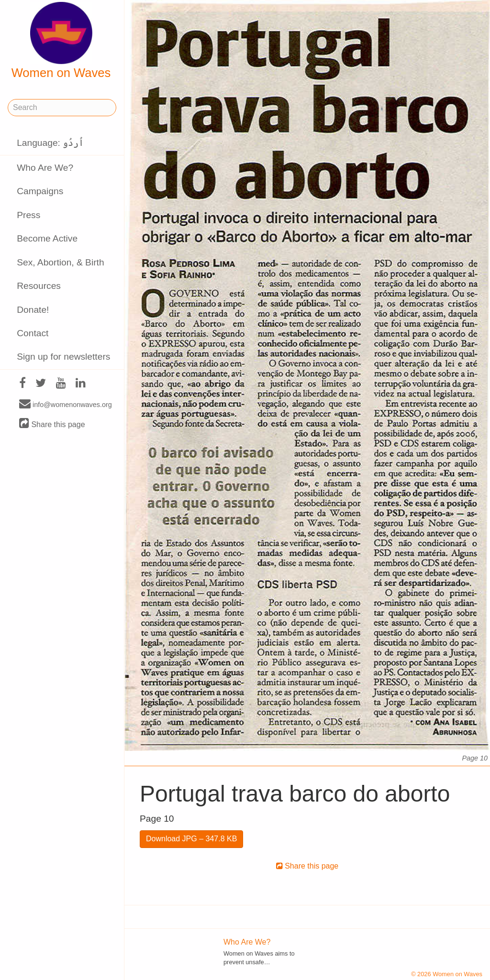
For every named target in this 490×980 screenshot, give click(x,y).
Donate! (33, 310)
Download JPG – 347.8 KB (191, 839)
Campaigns (40, 191)
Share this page (52, 424)
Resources (39, 286)
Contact (33, 333)
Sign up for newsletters (63, 357)
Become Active (47, 238)
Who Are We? (45, 168)
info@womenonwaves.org (66, 404)
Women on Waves (61, 41)
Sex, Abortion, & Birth (60, 262)
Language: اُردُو (50, 143)
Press (28, 215)
